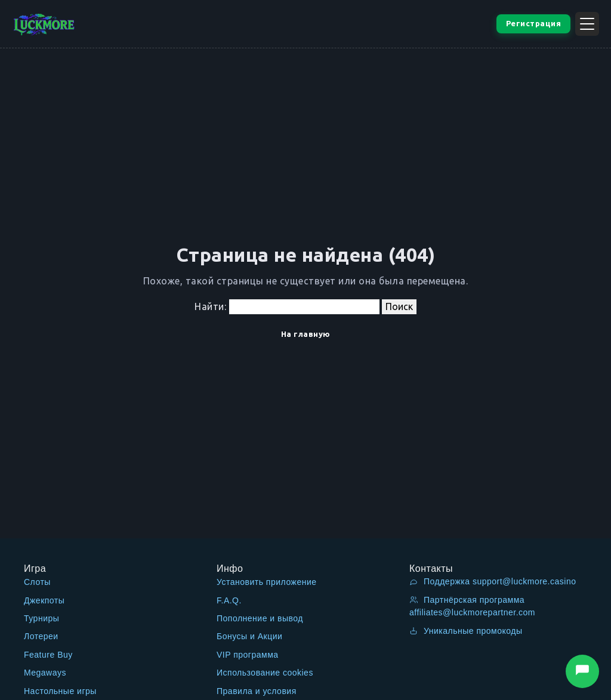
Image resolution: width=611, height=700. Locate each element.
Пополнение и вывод (260, 618)
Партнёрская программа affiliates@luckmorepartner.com (472, 606)
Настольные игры (60, 691)
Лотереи (41, 636)
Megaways (45, 673)
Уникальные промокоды (466, 631)
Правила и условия (257, 691)
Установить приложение (267, 582)
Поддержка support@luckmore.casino (493, 581)
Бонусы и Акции (249, 636)
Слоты (37, 582)
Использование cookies (265, 673)
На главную (306, 334)
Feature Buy (48, 655)
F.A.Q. (229, 600)
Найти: (210, 306)
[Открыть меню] (587, 24)
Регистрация (534, 23)
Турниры (41, 618)
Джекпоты (44, 600)
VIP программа (248, 655)
